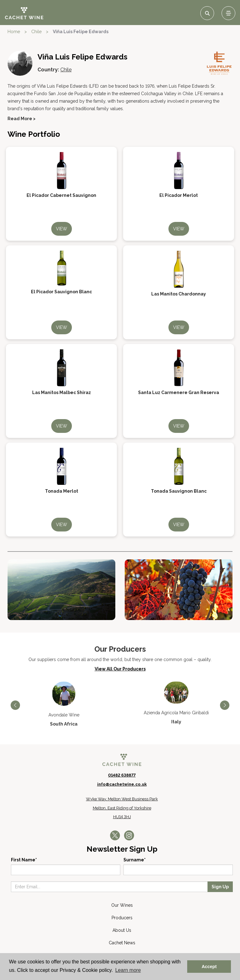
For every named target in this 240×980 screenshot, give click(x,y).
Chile (36, 32)
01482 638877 (122, 775)
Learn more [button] (128, 970)
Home (14, 32)
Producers (122, 918)
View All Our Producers (120, 669)
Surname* (135, 860)
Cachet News (122, 943)
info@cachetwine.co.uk (122, 784)
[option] (64, 704)
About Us (122, 930)
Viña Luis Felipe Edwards (81, 32)
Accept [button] (209, 967)
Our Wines (122, 905)
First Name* (24, 860)
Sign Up (220, 887)
